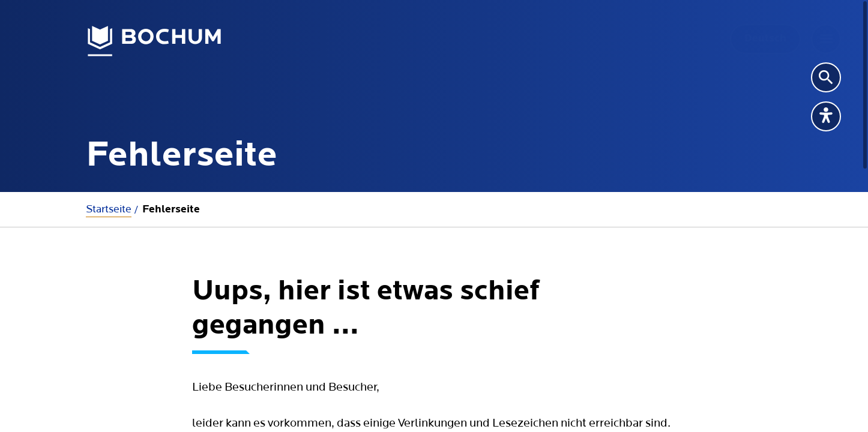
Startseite (109, 209)
